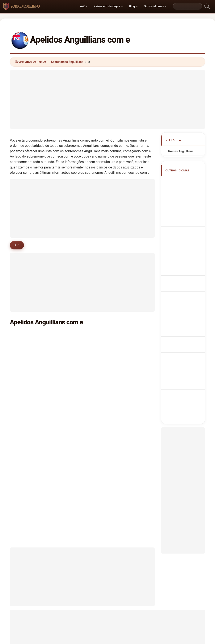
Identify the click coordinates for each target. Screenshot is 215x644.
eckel (74, 336)
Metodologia (55, 632)
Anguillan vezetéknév (181, 316)
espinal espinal (81, 418)
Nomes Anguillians (181, 151)
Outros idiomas (154, 6)
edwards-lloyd (80, 387)
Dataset (140, 632)
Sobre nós (78, 632)
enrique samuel (32, 418)
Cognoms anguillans (182, 244)
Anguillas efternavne (181, 292)
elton (74, 367)
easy (24, 387)
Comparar (119, 632)
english (125, 367)
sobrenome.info (107, 616)
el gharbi (77, 377)
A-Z (82, 6)
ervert (75, 398)
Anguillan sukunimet (181, 304)
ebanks (75, 357)
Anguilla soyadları (188, 350)
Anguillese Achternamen (183, 268)
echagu (26, 398)
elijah (124, 357)
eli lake (125, 408)
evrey (124, 398)
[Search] (187, 6)
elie (24, 367)
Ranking (99, 632)
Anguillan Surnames (181, 196)
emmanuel (78, 346)
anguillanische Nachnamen (185, 220)
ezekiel (26, 377)
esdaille (125, 346)
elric (123, 387)
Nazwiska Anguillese (181, 256)
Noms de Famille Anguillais (186, 208)
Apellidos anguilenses (182, 184)
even (24, 408)
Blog (132, 6)
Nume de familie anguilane (186, 328)
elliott (124, 418)
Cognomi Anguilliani (181, 232)
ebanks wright (80, 408)
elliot (25, 346)
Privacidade (161, 632)
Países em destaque (107, 6)
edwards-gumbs (33, 357)
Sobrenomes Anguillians (67, 62)
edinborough (129, 377)
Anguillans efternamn (182, 340)
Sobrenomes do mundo (31, 62)
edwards (27, 336)
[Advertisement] (107, 99)
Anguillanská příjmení (184, 280)
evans (124, 336)
